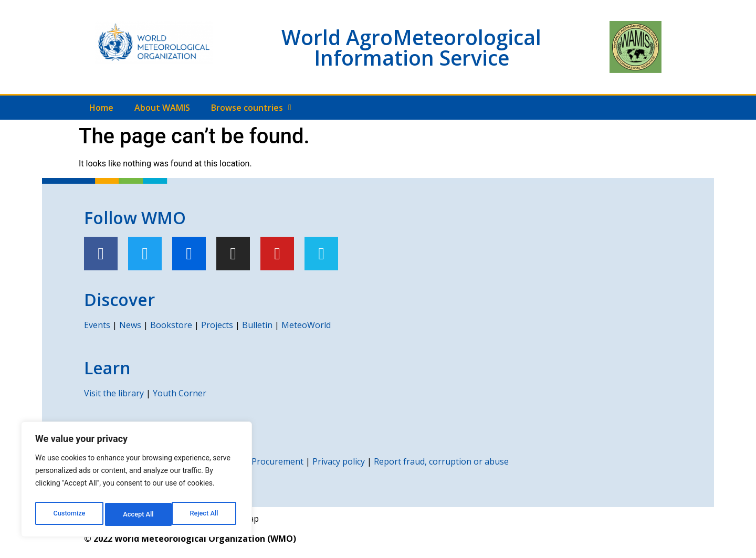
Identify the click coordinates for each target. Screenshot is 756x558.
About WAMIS (162, 108)
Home (101, 108)
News (130, 325)
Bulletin (257, 325)
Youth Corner (180, 393)
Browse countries (251, 108)
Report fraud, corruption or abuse (441, 461)
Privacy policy (339, 461)
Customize (69, 514)
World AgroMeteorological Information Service (411, 47)
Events (97, 325)
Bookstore (171, 325)
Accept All (205, 514)
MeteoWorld (306, 325)
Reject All (137, 514)
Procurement (277, 461)
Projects (217, 325)
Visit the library (114, 393)
